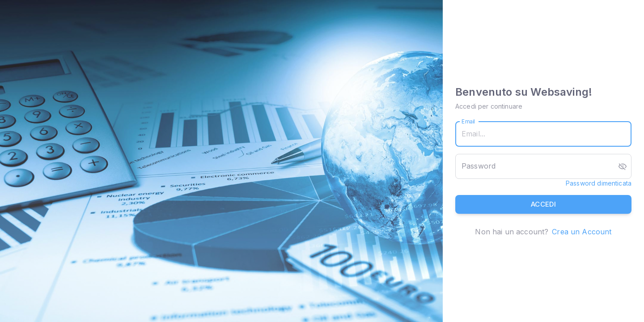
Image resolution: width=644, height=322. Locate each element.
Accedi (543, 204)
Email (468, 121)
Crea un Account (582, 232)
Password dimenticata (599, 183)
